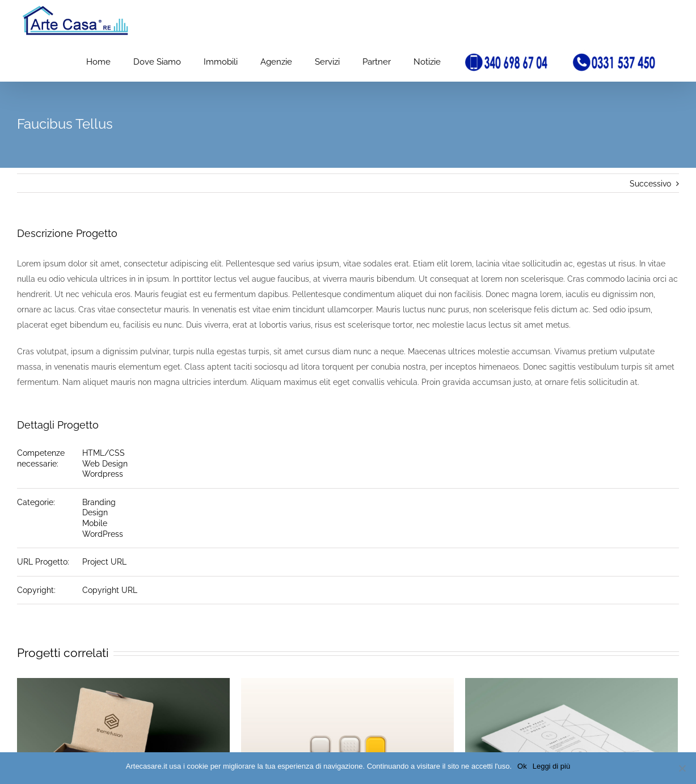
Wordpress (103, 474)
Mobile (95, 523)
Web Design (105, 464)
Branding (99, 502)
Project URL (104, 562)
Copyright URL (110, 590)
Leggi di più (552, 766)
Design (95, 512)
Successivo (650, 184)
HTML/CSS (104, 453)
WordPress (103, 534)
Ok (522, 766)
